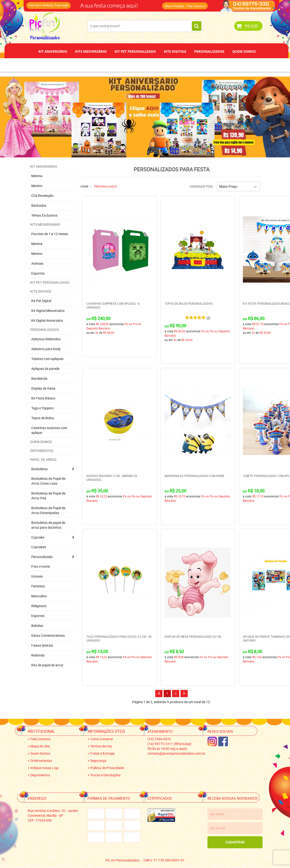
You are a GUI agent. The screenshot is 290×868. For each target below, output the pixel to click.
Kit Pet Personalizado (135, 51)
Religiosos (39, 606)
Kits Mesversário (91, 51)
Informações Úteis (106, 731)
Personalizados (209, 51)
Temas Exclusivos (44, 215)
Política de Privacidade (107, 768)
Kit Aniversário (53, 51)
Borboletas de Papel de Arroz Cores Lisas (48, 481)
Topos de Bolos (43, 418)
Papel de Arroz (163, 65)
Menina (37, 176)
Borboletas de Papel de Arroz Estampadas (48, 510)
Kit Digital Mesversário (48, 311)
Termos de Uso (101, 746)
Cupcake (38, 537)
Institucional (41, 731)
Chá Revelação (42, 196)
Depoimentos (129, 65)
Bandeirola (39, 378)
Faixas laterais (42, 645)
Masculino (39, 596)
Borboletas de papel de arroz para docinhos (48, 525)
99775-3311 (170, 744)
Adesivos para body (46, 349)
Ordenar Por (201, 186)
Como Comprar (102, 739)
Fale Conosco (196, 6)
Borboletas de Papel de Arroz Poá (48, 496)
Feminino (38, 586)
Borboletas (39, 469)
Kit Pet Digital (41, 301)
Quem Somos (244, 51)
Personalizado (42, 557)
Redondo (38, 655)
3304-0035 (159, 739)
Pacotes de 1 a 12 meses (50, 234)
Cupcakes (39, 547)
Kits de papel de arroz (47, 665)
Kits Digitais (175, 51)
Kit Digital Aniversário (47, 320)
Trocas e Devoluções (105, 775)
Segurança (98, 761)
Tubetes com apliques (47, 359)
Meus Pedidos (175, 6)
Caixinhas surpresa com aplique (49, 430)
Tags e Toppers (42, 408)
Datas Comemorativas (48, 635)
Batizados (39, 205)
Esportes (38, 273)
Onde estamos (41, 761)
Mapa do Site (40, 746)
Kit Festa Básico (43, 398)
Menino (37, 186)
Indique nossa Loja (44, 768)
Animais (37, 263)
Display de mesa (43, 388)
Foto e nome (41, 566)
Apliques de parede (45, 369)
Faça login (62, 5)
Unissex (37, 576)
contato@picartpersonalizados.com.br (177, 753)
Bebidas (37, 626)
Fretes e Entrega (102, 753)
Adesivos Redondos (46, 339)
